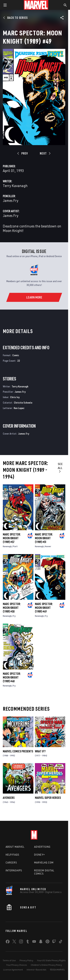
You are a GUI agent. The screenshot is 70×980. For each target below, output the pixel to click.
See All (60, 467)
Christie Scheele (23, 403)
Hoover (48, 546)
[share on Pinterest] (47, 942)
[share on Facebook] (8, 942)
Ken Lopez (19, 408)
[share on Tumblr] (28, 942)
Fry (14, 616)
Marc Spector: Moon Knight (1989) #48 (12, 677)
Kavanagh (7, 546)
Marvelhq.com (44, 863)
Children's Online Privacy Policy (46, 965)
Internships (14, 870)
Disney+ (40, 855)
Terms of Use (9, 960)
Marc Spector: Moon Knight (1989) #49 (44, 608)
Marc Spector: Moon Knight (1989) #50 (12, 608)
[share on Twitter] (14, 942)
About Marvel (15, 847)
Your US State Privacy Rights (51, 960)
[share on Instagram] (21, 942)
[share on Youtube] (34, 942)
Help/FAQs (12, 855)
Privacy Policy (26, 960)
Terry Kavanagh (15, 186)
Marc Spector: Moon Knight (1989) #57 (12, 538)
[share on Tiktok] (61, 942)
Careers (11, 863)
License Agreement (13, 970)
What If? (40, 751)
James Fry (11, 200)
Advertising (42, 847)
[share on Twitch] (54, 942)
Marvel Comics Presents (18, 751)
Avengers (9, 798)
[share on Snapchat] (41, 942)
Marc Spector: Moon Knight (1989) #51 (44, 538)
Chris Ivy (15, 397)
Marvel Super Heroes (48, 798)
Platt (15, 546)
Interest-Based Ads (37, 970)
